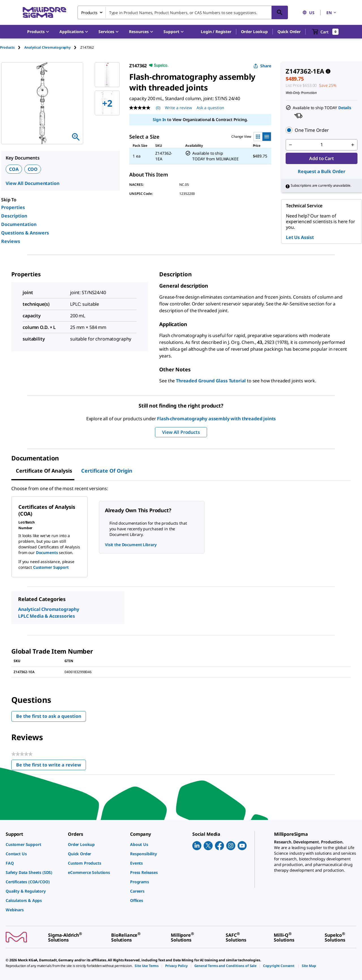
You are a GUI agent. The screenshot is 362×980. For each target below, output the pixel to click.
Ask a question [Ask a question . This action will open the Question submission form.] (210, 108)
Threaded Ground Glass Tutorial (211, 381)
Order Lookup (254, 32)
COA (14, 169)
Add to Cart (321, 158)
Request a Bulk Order (322, 171)
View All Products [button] (181, 432)
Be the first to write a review (51, 766)
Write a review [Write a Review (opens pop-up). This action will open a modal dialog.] (178, 108)
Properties (13, 207)
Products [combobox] (89, 13)
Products (7, 47)
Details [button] (345, 108)
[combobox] (183, 12)
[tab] (12, 47)
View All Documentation (32, 183)
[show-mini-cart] (325, 32)
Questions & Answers (25, 233)
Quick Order (289, 32)
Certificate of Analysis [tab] (44, 471)
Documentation (19, 224)
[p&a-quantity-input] (322, 145)
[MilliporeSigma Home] (44, 13)
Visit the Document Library (131, 545)
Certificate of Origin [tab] (107, 471)
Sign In (159, 119)
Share (262, 66)
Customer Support (51, 567)
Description (14, 216)
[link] (34, 844)
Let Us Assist (300, 237)
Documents (47, 553)
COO (33, 169)
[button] (216, 32)
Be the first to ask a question (49, 716)
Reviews (11, 241)
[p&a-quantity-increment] (353, 145)
